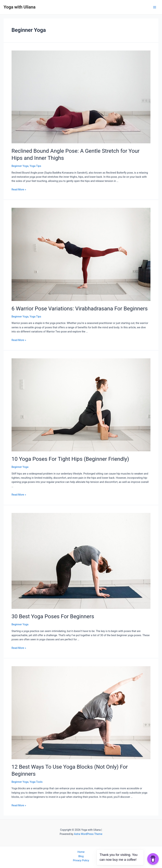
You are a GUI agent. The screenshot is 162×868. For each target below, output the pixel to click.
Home (81, 852)
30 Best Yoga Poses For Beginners (53, 616)
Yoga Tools (36, 782)
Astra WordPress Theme (88, 834)
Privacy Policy (81, 860)
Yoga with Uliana (20, 7)
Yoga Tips (35, 166)
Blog (81, 856)
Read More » (19, 189)
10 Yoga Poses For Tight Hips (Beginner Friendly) (70, 459)
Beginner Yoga (20, 166)
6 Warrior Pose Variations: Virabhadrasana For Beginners (80, 308)
